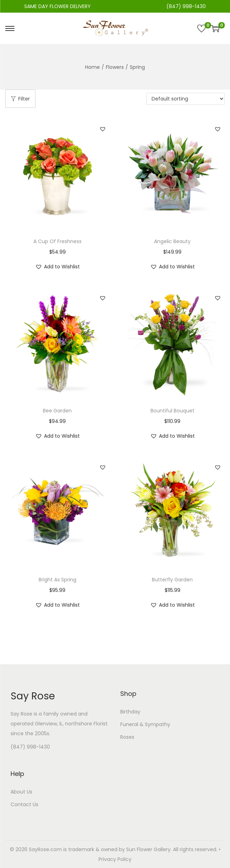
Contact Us (24, 804)
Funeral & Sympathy (145, 724)
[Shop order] (186, 99)
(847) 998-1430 (30, 747)
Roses (127, 737)
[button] (103, 129)
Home (92, 67)
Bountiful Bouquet (172, 411)
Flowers (115, 67)
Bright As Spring (57, 580)
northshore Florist (86, 724)
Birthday (130, 712)
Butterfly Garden (172, 580)
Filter (20, 99)
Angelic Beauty (172, 241)
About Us (21, 792)
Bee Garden (57, 411)
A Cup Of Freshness (57, 241)
